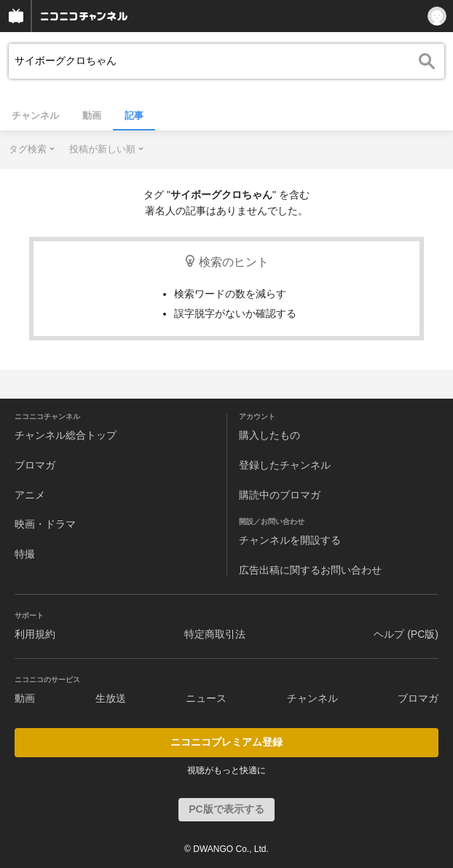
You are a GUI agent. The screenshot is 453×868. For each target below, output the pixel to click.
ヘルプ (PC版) (406, 634)
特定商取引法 (215, 634)
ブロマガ (35, 465)
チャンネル (35, 116)
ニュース (206, 698)
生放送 (111, 698)
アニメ (30, 495)
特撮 (25, 554)
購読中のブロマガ (280, 495)
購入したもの (269, 435)
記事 (134, 116)
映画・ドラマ (45, 524)
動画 (92, 116)
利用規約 (35, 634)
